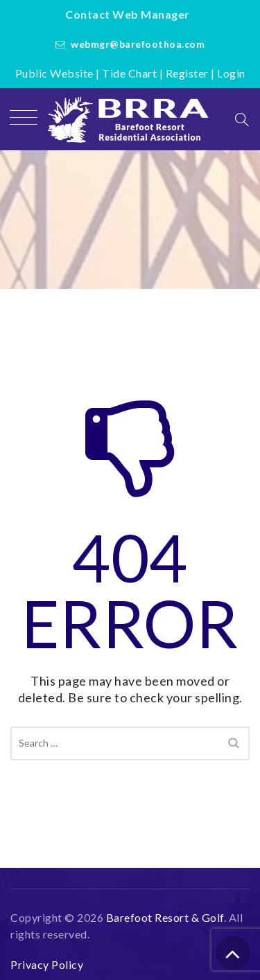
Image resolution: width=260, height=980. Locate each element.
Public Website (54, 73)
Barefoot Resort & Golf (165, 917)
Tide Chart (129, 73)
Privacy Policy (47, 964)
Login (231, 73)
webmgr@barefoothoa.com (138, 44)
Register (187, 73)
